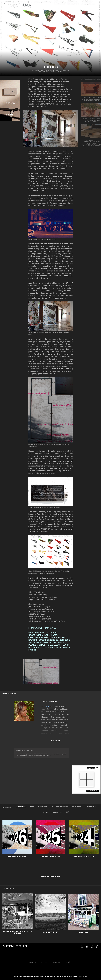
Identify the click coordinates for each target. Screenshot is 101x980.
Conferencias (90, 807)
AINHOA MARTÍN (49, 702)
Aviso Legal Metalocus (46, 977)
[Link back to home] (15, 3)
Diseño (45, 812)
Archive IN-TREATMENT (51, 877)
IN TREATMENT (21, 807)
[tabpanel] (50, 848)
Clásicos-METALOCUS (60, 807)
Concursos (76, 807)
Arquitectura (43, 807)
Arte (32, 807)
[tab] (21, 807)
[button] (6, 848)
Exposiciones (57, 812)
